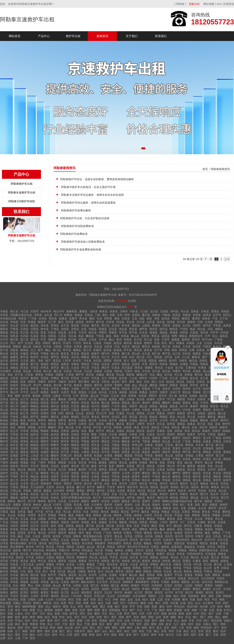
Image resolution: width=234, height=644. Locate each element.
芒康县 (60, 564)
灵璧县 (171, 462)
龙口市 (207, 438)
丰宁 (169, 526)
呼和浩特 (206, 628)
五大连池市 (37, 487)
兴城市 (116, 501)
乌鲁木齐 (80, 631)
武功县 (224, 332)
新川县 (201, 424)
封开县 (136, 389)
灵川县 (24, 578)
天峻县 (4, 311)
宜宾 (204, 614)
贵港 (125, 607)
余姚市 (146, 477)
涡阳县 (113, 462)
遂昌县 (181, 469)
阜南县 (219, 462)
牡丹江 (228, 610)
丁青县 (101, 564)
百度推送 (229, 4)
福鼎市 (156, 452)
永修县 (45, 452)
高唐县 (161, 431)
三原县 (62, 336)
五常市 (55, 494)
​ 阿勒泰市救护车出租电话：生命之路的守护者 (88, 187)
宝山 (40, 610)
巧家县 (207, 346)
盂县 (180, 519)
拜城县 (109, 550)
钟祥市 (176, 410)
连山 (135, 385)
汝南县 (201, 413)
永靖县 (43, 318)
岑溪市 (123, 575)
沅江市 (24, 399)
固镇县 (32, 469)
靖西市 (130, 571)
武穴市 (184, 406)
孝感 (25, 624)
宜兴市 (123, 484)
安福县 (159, 445)
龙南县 (116, 448)
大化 (23, 571)
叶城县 (201, 547)
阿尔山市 (193, 578)
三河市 (164, 522)
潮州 (20, 628)
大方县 (24, 361)
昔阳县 (206, 515)
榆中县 (95, 325)
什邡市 (153, 378)
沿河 (132, 357)
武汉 (193, 631)
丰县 (114, 484)
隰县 (30, 512)
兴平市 (214, 332)
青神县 (39, 375)
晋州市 (189, 536)
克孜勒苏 (193, 596)
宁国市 (4, 462)
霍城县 (4, 547)
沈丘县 (85, 417)
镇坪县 (207, 325)
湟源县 (136, 315)
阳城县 (82, 519)
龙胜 (207, 575)
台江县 (176, 354)
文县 (135, 318)
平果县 (208, 571)
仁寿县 (70, 375)
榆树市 (95, 501)
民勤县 (219, 322)
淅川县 (93, 420)
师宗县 (138, 350)
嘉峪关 (57, 607)
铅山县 (166, 441)
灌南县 (187, 480)
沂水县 (113, 434)
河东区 (45, 589)
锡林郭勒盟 (29, 607)
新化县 (187, 392)
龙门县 (95, 389)
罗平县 (128, 350)
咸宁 (211, 614)
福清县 (166, 459)
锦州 (18, 617)
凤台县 (22, 469)
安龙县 (45, 357)
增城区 (156, 589)
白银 (151, 603)
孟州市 (72, 424)
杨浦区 (129, 592)
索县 (33, 561)
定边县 (113, 329)
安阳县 (32, 427)
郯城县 (123, 434)
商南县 (156, 325)
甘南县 (14, 494)
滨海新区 (157, 585)
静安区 (159, 592)
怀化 (62, 617)
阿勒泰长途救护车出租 (22, 192)
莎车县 (211, 547)
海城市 (224, 505)
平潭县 (176, 459)
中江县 (174, 378)
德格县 (14, 368)
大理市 (166, 339)
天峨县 (82, 571)
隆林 (138, 571)
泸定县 (95, 368)
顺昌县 (129, 455)
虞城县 (222, 417)
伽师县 (165, 547)
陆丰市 (4, 389)
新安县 (155, 427)
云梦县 (136, 410)
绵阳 (107, 628)
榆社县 (4, 519)
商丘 (92, 628)
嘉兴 (99, 635)
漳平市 (4, 455)
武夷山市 (66, 455)
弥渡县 (128, 339)
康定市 (105, 368)
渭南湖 (34, 624)
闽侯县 (227, 459)
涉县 (28, 536)
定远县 (55, 466)
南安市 (210, 455)
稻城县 (174, 364)
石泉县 (24, 329)
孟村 (53, 526)
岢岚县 (176, 512)
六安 (65, 624)
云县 (199, 343)
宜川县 (24, 332)
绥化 (105, 610)
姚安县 (118, 343)
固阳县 (185, 582)
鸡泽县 (4, 536)
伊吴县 (181, 554)
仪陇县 (100, 375)
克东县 (212, 491)
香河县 (212, 522)
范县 (43, 424)
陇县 (109, 336)
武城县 (226, 431)
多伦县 (141, 578)
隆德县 (60, 557)
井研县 (189, 375)
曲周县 (199, 533)
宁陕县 (14, 329)
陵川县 (72, 519)
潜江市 (14, 406)
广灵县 (4, 522)
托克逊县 (211, 554)
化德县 (35, 582)
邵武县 (78, 455)
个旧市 (77, 343)
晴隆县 (85, 357)
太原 (69, 635)
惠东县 (105, 389)
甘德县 (164, 311)
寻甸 (167, 350)
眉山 (218, 617)
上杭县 (35, 455)
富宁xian (207, 339)
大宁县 (39, 512)
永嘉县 (126, 477)
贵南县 (195, 311)
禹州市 (224, 420)
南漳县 (14, 413)
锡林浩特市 (153, 578)
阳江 (206, 621)
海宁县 (24, 477)
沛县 (107, 484)
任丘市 (35, 526)
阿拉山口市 (70, 554)
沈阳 (134, 631)
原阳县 (181, 424)
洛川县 (35, 332)
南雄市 (55, 392)
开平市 (24, 392)
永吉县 (62, 501)
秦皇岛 (12, 628)
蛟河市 (52, 501)
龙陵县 (14, 350)
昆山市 (35, 484)
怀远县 (52, 469)
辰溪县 (47, 396)
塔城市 (168, 543)
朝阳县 (208, 501)
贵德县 (215, 311)
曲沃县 (125, 512)
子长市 (82, 332)
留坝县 (153, 329)
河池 (25, 610)
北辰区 (189, 585)
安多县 (52, 561)
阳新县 (161, 413)
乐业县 (168, 571)
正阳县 (4, 417)
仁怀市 (67, 361)
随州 (162, 610)
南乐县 (52, 424)
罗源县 (207, 459)
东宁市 (91, 487)
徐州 (55, 635)
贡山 (215, 336)
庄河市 (35, 508)
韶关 (84, 617)
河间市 (14, 526)
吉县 (58, 512)
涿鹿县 (4, 529)
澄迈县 (180, 382)
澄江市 (87, 350)
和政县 (22, 318)
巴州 (218, 603)
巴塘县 (194, 364)
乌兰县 (24, 311)
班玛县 (175, 311)
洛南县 (176, 325)
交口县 (119, 508)
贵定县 (75, 354)
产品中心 (44, 36)
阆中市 (80, 375)
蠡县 (162, 529)
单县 (84, 431)
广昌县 (187, 441)
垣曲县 (80, 515)
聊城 (40, 617)
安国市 (105, 529)
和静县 (193, 550)
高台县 (161, 322)
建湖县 (105, 480)
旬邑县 (14, 336)
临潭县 (207, 315)
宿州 (191, 624)
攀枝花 (47, 603)
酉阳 (23, 585)
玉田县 (129, 536)
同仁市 (58, 315)
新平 (41, 350)
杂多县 (114, 311)
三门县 (35, 473)
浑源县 (209, 519)
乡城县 (184, 364)
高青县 (24, 441)
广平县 (226, 533)
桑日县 (176, 561)
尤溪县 (105, 459)
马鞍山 (207, 624)
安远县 (126, 448)
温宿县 (150, 550)
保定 (127, 631)
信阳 (161, 624)
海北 (176, 596)
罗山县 (191, 417)
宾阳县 (100, 578)
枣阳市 (207, 410)
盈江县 (24, 339)
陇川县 (14, 339)
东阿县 (178, 431)
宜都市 (45, 413)
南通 (84, 635)
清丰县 (62, 424)
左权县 (226, 515)
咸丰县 (55, 406)
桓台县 (35, 441)
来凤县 (45, 406)
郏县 (61, 427)
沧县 (136, 526)
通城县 (164, 406)
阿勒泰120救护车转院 (22, 201)
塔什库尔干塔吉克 (138, 547)
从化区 (166, 589)
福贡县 (224, 336)
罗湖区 (146, 589)
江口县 (186, 357)
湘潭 (162, 621)
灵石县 (158, 515)
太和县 (4, 466)
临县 (176, 508)
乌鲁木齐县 (7, 557)
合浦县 (113, 575)
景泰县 (55, 325)
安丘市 (105, 438)
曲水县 (106, 568)
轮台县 (24, 554)
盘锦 (25, 617)
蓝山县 (95, 396)
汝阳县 (128, 427)
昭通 (32, 610)
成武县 (75, 431)
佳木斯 (204, 607)
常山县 (95, 473)
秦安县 (35, 325)
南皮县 (80, 526)
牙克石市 (115, 582)
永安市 (65, 459)
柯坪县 (76, 550)
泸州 (199, 621)
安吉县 (207, 473)
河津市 (32, 515)
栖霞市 (176, 438)
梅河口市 (163, 498)
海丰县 (24, 389)
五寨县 (186, 512)
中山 (62, 635)
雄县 (135, 529)
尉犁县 (14, 554)
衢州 (50, 621)
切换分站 (194, 4)
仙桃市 (24, 406)
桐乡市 (4, 477)
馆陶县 (216, 533)
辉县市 (130, 424)
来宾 (18, 610)
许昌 (169, 621)
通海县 (77, 350)
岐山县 (135, 336)
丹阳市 (55, 480)
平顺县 (161, 519)
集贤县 (131, 491)
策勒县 (70, 547)
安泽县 (77, 512)
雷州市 (207, 389)
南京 (186, 631)
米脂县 (93, 329)
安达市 (194, 484)
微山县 (75, 438)
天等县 (157, 568)
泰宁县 (85, 459)
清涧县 (65, 329)
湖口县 (14, 452)
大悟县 (146, 410)
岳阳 (146, 624)
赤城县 (218, 526)
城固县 (219, 329)
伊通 (3, 501)
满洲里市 (128, 582)
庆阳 (225, 603)
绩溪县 (24, 462)
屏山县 (207, 371)
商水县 (95, 417)
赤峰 (194, 610)
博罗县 (116, 389)
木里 (145, 364)
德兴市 (95, 441)
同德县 (225, 311)
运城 (10, 624)
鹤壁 (97, 610)
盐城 (55, 631)
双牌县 (132, 396)
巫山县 (57, 585)
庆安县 (224, 484)
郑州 (171, 631)
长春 (161, 635)
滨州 (10, 621)
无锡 (216, 635)
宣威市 (97, 350)
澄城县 (174, 332)
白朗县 (4, 568)
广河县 (33, 318)
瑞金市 (24, 448)
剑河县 (187, 354)
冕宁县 (35, 364)
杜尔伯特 (59, 491)
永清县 (222, 522)
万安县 (169, 445)
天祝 (200, 322)
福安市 (166, 452)
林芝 (207, 599)
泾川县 (141, 322)
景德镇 (103, 621)
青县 (129, 526)
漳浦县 (189, 455)
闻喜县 (118, 515)
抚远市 (164, 487)
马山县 (120, 578)
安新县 (189, 529)
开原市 (219, 501)
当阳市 (35, 413)
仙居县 (14, 473)
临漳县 (57, 536)
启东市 (4, 484)
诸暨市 (187, 473)
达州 (158, 617)
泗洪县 (207, 477)
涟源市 (164, 392)
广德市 (42, 462)
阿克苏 (27, 603)
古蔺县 (184, 378)
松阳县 (171, 469)
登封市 (203, 427)
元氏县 (217, 536)
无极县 (4, 540)
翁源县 (82, 392)
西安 (208, 631)
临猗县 (138, 515)
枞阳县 (191, 466)
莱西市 (45, 441)
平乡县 (97, 533)
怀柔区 (24, 596)
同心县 (93, 557)
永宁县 (144, 557)
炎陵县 (176, 403)
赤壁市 (133, 406)
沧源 (157, 343)
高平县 (52, 519)
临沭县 (55, 434)
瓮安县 (65, 354)
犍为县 (199, 375)
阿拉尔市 (197, 540)
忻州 (127, 614)
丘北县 (208, 343)
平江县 (171, 399)
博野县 (143, 529)
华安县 (139, 455)
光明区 (65, 589)
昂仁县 (27, 568)
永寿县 (187, 459)
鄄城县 (45, 431)
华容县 (191, 399)
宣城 (55, 617)
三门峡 (203, 610)
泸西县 (68, 346)
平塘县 (45, 354)
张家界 (59, 610)
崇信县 (120, 322)
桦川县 (205, 487)
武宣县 (225, 568)
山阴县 (42, 519)
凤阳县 (45, 466)
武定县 (98, 346)
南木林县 (79, 568)
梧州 (3, 610)
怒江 (101, 599)
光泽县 (108, 455)
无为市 (62, 469)
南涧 (119, 339)
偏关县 (145, 512)
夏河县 (146, 315)
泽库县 (38, 315)
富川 (101, 571)
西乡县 (201, 329)
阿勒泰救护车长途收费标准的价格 (81, 249)
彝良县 (146, 346)
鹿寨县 (70, 578)
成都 (3, 635)
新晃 (10, 396)
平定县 (189, 519)
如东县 (14, 484)
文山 (73, 607)
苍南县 (105, 477)
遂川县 (179, 445)
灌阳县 (216, 575)
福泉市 (95, 354)
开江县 (156, 371)
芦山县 (78, 371)
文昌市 (4, 385)
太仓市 (24, 484)
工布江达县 (27, 564)
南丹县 (92, 571)
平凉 (214, 599)
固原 (200, 599)
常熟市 (58, 484)
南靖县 (159, 455)
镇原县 (206, 318)
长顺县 (24, 354)
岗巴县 (144, 564)
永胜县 (108, 346)
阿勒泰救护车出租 (22, 184)
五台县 (12, 515)
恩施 (164, 614)
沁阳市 (82, 424)
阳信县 (130, 431)
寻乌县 (45, 448)
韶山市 (136, 403)
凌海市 (129, 505)
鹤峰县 (35, 406)
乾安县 (45, 498)
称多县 (104, 311)
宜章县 (4, 399)
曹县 (91, 431)
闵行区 (118, 592)
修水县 (55, 452)
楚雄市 (148, 343)
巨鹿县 (128, 533)
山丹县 (151, 322)
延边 (50, 614)
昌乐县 (146, 438)
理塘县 (204, 364)
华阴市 (103, 332)
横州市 (90, 578)
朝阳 (147, 607)
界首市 (199, 462)
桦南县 (215, 487)
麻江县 (126, 354)
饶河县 (101, 491)
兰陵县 (103, 434)
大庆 (57, 624)
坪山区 (75, 589)
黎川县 (24, 445)
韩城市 (113, 332)
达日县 (154, 311)
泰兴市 (4, 480)
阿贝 (71, 599)
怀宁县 (181, 466)
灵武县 (124, 557)
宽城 (161, 526)
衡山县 (105, 403)
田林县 (157, 571)
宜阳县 (118, 427)
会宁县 (65, 325)
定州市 (116, 529)
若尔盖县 (127, 368)
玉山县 (176, 441)
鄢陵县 (14, 424)
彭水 (16, 585)
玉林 (3, 617)
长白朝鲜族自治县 (114, 498)
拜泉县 (202, 491)
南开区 (24, 589)
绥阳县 (153, 361)
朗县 (206, 561)
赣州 (40, 631)
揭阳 (25, 631)
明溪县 (146, 459)
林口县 (144, 487)
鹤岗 (123, 599)
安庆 (139, 624)
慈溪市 (136, 477)
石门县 (93, 399)
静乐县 (206, 512)
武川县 (196, 582)
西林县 (147, 571)
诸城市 (126, 438)
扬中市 (45, 480)
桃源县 (103, 399)
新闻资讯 (102, 36)
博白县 (24, 575)
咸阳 (196, 628)
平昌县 (37, 371)
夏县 (71, 515)
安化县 (35, 399)
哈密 (64, 603)
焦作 (28, 621)
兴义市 (116, 357)
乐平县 (105, 452)
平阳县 (116, 477)
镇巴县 (164, 329)
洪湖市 (55, 410)
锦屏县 (197, 354)
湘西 (90, 610)
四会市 (126, 389)
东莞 (164, 631)
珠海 (92, 635)
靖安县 (85, 445)
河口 (13, 343)
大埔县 (75, 389)
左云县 (199, 519)
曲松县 (156, 561)
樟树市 (55, 445)
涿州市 (126, 529)
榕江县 (156, 354)
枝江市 (24, 413)
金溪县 (207, 441)
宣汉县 (166, 371)
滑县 (13, 427)
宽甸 (175, 505)
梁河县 (35, 339)
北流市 (4, 575)
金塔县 (80, 322)
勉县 (193, 329)
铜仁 (195, 617)
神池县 (196, 512)
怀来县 (14, 529)
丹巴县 (85, 368)
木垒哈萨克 (96, 554)
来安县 (75, 466)
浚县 (218, 424)
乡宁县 (49, 512)
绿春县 (37, 346)
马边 (152, 375)
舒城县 (143, 462)
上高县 (105, 445)
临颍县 (194, 420)
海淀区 (88, 596)
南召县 (143, 420)
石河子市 (210, 540)
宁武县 (216, 512)
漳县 (157, 318)
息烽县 (203, 361)
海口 (112, 631)
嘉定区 (98, 592)
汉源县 (108, 371)
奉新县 (126, 445)
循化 (105, 315)
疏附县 (17, 550)
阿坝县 (139, 368)
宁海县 (156, 477)
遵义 (159, 628)
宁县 (215, 318)
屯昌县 (191, 382)
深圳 (32, 638)
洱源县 (82, 339)
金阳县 (65, 364)
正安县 (143, 361)
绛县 (89, 515)
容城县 (219, 529)
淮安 (167, 628)
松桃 (124, 357)
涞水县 (42, 533)
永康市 (105, 473)
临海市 (222, 469)
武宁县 (65, 452)
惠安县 (55, 459)
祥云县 (148, 339)
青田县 (201, 469)
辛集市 (199, 536)
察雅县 (91, 564)
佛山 (156, 631)
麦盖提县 (190, 547)
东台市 (95, 480)
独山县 (55, 354)
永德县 (191, 343)
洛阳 (90, 631)
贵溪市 (176, 448)
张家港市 (46, 484)
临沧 (101, 603)
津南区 (199, 585)
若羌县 (4, 554)
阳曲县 (55, 522)
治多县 (93, 311)
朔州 (88, 607)
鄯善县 (222, 554)
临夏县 (63, 318)
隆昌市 (209, 375)
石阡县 (168, 357)
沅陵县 (57, 396)
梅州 (32, 617)
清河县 (43, 543)
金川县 (179, 368)
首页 (205, 169)
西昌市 (153, 364)
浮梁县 (116, 452)
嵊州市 (176, 473)
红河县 (29, 343)
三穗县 (4, 357)
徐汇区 (189, 592)
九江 (176, 624)
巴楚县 (155, 547)
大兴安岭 (61, 599)
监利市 (85, 410)
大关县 (187, 346)
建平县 (198, 501)
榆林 (10, 617)
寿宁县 (197, 452)
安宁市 (158, 350)
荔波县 (85, 354)
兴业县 (14, 575)
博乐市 (83, 554)
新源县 (214, 543)
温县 (91, 424)
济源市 (171, 413)
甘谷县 (24, 325)
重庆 (216, 631)
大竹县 (146, 371)
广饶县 (217, 438)
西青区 (209, 585)
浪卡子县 (94, 561)
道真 (134, 361)
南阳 (60, 628)
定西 (165, 603)
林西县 (175, 582)
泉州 (154, 635)
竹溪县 (120, 413)
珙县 (3, 375)
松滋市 (45, 410)
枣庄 (77, 617)
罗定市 (37, 385)
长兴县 (217, 473)
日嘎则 (32, 599)
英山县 (4, 410)
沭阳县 (227, 477)
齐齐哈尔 (137, 621)
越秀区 (14, 592)
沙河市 (52, 533)
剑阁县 (55, 378)
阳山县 (143, 385)
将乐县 (95, 459)
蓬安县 (110, 375)
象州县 (4, 571)
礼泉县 (35, 336)
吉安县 (14, 448)
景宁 (142, 469)
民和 (127, 315)
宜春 (124, 624)
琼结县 (166, 561)
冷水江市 (175, 392)
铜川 (145, 599)
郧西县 (141, 413)
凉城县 (4, 582)
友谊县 (121, 491)
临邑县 (35, 434)
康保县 (72, 529)
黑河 (71, 603)
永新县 (149, 445)
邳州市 (78, 484)
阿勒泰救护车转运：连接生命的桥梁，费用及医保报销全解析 (97, 179)
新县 (172, 417)
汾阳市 (99, 508)
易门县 (57, 350)
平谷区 (14, 596)
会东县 (105, 364)
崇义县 (136, 448)
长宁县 (19, 375)
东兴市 (93, 575)
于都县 (75, 448)
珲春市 (184, 494)
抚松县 (141, 498)
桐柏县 (52, 420)
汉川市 (105, 410)
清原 (197, 505)
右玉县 (24, 519)
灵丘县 (219, 519)
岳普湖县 (177, 547)
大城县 (201, 522)
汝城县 (193, 396)
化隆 (112, 315)
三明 (87, 621)
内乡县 (103, 420)
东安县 (143, 396)
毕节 (132, 607)
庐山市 (197, 448)
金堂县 (116, 382)
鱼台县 (65, 438)
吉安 (3, 621)
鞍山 (80, 624)
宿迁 (102, 624)
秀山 (30, 585)
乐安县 (227, 441)
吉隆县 (177, 564)
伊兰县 (133, 494)
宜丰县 (95, 445)
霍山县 (123, 462)
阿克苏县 (161, 550)
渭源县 (176, 318)
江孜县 (68, 568)
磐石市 (22, 501)
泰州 (224, 628)
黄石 (114, 617)
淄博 (122, 628)
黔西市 (14, 361)
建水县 (88, 346)
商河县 (75, 441)
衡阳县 (126, 403)
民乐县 (181, 322)
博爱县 (110, 424)
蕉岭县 (35, 389)
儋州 (185, 599)
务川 (126, 361)
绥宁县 (4, 403)
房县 (112, 413)
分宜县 (187, 448)
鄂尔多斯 (216, 621)
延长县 (93, 332)
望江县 (141, 466)
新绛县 (97, 515)
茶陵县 (187, 403)
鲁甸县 (217, 346)
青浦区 (55, 592)
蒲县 (13, 512)
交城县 (192, 508)
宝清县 (111, 491)
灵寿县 (45, 540)
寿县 (13, 469)
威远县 (4, 378)
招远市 (187, 438)
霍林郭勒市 (142, 582)
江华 (76, 396)
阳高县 (24, 522)
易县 (180, 529)
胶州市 (65, 441)
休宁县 (103, 466)
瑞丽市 (52, 339)
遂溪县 (201, 466)
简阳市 (32, 382)
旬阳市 (197, 325)
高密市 (95, 438)
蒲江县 (95, 382)
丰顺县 (65, 389)
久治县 (144, 311)
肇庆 (3, 628)
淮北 (35, 621)
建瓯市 (55, 455)
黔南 (181, 614)
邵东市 (55, 403)
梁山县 (14, 438)
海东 (93, 603)
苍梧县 (151, 575)
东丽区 (219, 585)
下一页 (208, 259)
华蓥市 (176, 371)
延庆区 (210, 592)
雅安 (18, 607)
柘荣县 (176, 452)
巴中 (123, 603)
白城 (183, 603)
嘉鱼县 (174, 406)
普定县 (57, 361)
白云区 (217, 589)
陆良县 (148, 350)
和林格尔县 (221, 582)
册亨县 (55, 357)
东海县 (207, 480)
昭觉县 (55, 364)
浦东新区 (87, 592)
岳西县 (130, 466)
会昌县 (55, 448)
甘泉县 (52, 332)
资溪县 (197, 441)
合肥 (3, 638)
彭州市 (72, 382)
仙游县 (156, 459)
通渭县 (196, 318)
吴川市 (197, 389)
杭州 (223, 631)
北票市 (156, 501)
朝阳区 (152, 596)
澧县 (122, 399)
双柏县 (138, 343)
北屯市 (157, 540)
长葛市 (214, 420)
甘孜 (167, 599)
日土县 (185, 557)
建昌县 (126, 501)
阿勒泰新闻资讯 (220, 169)
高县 (10, 375)
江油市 (85, 378)
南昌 (114, 635)
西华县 (105, 417)
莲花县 (95, 452)
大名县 (36, 536)
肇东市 (184, 484)
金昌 (130, 599)
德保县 (198, 571)
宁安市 (111, 487)
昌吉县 (171, 554)
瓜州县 (70, 322)
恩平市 (4, 392)
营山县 (120, 375)
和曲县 (166, 512)
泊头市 (45, 526)
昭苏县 (204, 543)
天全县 (88, 371)
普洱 (10, 607)
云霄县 (199, 455)
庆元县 (151, 469)
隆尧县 (148, 533)
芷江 (3, 396)
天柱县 (207, 354)
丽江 (117, 607)
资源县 (189, 575)
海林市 (121, 487)
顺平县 (153, 529)
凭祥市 (147, 568)
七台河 (49, 599)
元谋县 (97, 343)
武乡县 (120, 519)
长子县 (130, 519)
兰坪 (207, 336)
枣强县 (153, 522)
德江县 (141, 357)
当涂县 (4, 469)
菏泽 (131, 624)
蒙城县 (103, 462)
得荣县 (164, 364)
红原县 (116, 368)
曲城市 (222, 434)
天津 (179, 631)
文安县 (191, 522)
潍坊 (18, 635)
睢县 (23, 420)
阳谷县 (196, 431)
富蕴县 (76, 543)
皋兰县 (105, 325)
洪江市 (207, 392)
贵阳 (121, 635)
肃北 (61, 322)
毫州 (72, 621)
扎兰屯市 (102, 582)
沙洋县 (187, 410)
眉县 (116, 336)
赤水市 (77, 361)
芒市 (43, 339)
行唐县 (55, 540)
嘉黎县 (82, 561)
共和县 (4, 315)
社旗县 (82, 420)
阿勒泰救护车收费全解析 (76, 210)
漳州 (32, 631)
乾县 (43, 336)
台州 (40, 635)
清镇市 (183, 361)
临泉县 (14, 466)
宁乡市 (204, 403)
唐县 (13, 533)
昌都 (3, 599)
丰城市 (65, 445)
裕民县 (127, 543)
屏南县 (207, 452)
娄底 (57, 614)
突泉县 (182, 578)
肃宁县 (90, 526)
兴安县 (4, 578)
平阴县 (85, 441)
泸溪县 (75, 452)
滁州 (35, 628)
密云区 (4, 596)
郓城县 (55, 431)
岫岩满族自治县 (10, 508)
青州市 (136, 438)
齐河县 (24, 434)
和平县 (194, 385)
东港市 (166, 505)
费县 (94, 434)
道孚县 (55, 368)
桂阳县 (14, 399)
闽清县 (197, 459)
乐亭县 (149, 536)
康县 (117, 318)
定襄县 (22, 515)
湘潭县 (156, 403)
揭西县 (88, 385)
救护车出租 (73, 36)
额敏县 (148, 543)
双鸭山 (37, 603)
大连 (179, 635)
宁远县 (105, 396)
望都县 (199, 529)
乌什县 (99, 550)
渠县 (137, 371)
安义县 (136, 452)
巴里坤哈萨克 (195, 554)
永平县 (103, 339)
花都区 (187, 589)
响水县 (146, 480)
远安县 (90, 413)
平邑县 (85, 434)
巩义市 (14, 431)
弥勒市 (47, 343)
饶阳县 (123, 522)
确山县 (222, 413)
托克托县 (5, 585)
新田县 (84, 396)
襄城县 (4, 424)
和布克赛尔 (114, 543)
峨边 (160, 375)
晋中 (154, 621)
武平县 (24, 455)
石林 (192, 350)
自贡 (212, 610)
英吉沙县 (5, 550)
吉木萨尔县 (112, 554)
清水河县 (207, 582)
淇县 (210, 424)
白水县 (143, 332)
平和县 (149, 455)
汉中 (43, 614)
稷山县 (107, 515)
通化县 (194, 498)
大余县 (156, 448)
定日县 (58, 568)
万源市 (129, 371)
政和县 (88, 455)
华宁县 (67, 350)
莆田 (115, 628)
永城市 (201, 417)
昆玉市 (108, 540)
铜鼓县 (75, 445)
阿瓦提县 (87, 550)
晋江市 (220, 455)
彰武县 (78, 505)
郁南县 (47, 385)
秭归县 (70, 413)
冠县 (170, 431)
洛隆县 (50, 564)
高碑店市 (94, 529)
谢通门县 (16, 568)
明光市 (24, 466)
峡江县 (220, 445)
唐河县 (72, 420)
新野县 (62, 420)
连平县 (204, 385)
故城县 (103, 522)
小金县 (169, 368)
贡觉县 (124, 564)
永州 (196, 614)
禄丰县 (87, 343)
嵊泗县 (45, 473)
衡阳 (144, 628)
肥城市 (181, 434)
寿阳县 (196, 515)
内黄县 (4, 427)
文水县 (202, 508)
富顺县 (14, 382)
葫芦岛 (74, 614)
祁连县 (89, 315)
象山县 (166, 477)
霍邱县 (153, 462)
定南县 (105, 448)
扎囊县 (197, 561)
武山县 (14, 325)
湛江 (100, 628)
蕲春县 (214, 406)
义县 (137, 505)
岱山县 (55, 473)
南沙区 (176, 589)
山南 (41, 599)
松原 (82, 610)
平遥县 (178, 515)
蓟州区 (125, 585)
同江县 (185, 487)
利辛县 (93, 462)
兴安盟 (174, 603)
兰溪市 (136, 473)
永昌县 (85, 325)
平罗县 (114, 557)
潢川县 (143, 417)
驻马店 (44, 628)
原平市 (135, 512)
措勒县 (154, 557)
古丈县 (113, 392)
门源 (97, 315)
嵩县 (136, 427)
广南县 (219, 339)
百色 (140, 607)
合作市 (217, 315)
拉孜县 (37, 568)
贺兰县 (134, 557)
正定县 (65, 540)
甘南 (78, 599)
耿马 (164, 343)
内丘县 (168, 533)
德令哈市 (46, 311)
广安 (154, 610)
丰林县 (27, 491)
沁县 (112, 519)
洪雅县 (59, 375)
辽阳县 (68, 505)
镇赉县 (24, 498)
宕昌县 (126, 318)
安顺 (10, 614)
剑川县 (72, 339)
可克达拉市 (121, 540)
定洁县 (208, 564)
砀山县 (189, 462)
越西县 (24, 364)
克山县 (222, 491)
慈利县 (72, 399)
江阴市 (133, 484)
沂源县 (14, 441)
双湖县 (225, 557)
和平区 (55, 589)
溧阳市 (68, 484)
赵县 (208, 536)
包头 (69, 617)
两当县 (83, 318)
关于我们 (132, 36)
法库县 (79, 508)
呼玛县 (153, 484)
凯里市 (35, 357)
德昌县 (126, 364)
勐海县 (186, 339)
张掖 (86, 603)
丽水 (18, 624)
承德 (166, 617)
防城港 (178, 610)
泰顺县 (85, 477)
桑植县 (62, 399)
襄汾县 (105, 512)
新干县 (210, 445)
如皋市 (227, 480)
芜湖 (189, 628)
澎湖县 (4, 452)
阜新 (87, 505)
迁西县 (139, 536)
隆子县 (116, 561)
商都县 (24, 582)
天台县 (24, 473)
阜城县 (85, 522)
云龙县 (93, 339)
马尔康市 (5, 371)
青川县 (65, 378)
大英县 (14, 378)
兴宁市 (85, 389)
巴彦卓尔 (133, 603)
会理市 (116, 364)
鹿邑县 (55, 417)
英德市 (118, 385)
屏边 (38, 343)
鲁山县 (70, 427)
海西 (222, 599)
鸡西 (115, 603)
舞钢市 (52, 427)
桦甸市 (42, 501)
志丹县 (72, 332)
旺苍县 (75, 378)
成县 (142, 318)
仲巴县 (198, 564)
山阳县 (146, 325)
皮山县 (91, 547)
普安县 (95, 357)
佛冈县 (153, 385)
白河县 (187, 325)
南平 (129, 617)
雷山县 (136, 354)
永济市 (42, 515)
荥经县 (118, 371)
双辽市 (225, 498)
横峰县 (156, 441)
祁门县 (85, 466)
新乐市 (179, 536)
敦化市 (194, 494)
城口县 (115, 585)
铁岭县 (37, 505)
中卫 (108, 599)
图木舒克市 (183, 540)
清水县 (45, 325)
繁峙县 (226, 512)
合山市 (208, 568)
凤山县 (72, 571)
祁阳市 (153, 396)
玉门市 (52, 322)
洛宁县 (107, 427)
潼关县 (204, 332)
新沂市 (88, 484)
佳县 (84, 329)
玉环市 (212, 469)
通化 (162, 607)
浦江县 (156, 473)
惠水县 (4, 354)
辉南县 (184, 498)
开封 (105, 614)
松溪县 (98, 455)
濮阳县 (24, 424)
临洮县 (166, 318)
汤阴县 (22, 427)
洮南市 (4, 498)
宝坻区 (168, 585)
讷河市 (192, 491)
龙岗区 (105, 589)
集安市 (151, 498)
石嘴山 (17, 603)
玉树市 (124, 311)
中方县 (67, 396)
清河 (81, 533)
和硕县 (183, 550)
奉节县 (67, 585)
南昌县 (146, 452)
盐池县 (104, 557)
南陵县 (72, 469)
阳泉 (154, 607)
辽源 (160, 599)
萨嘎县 (154, 564)
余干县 (136, 441)
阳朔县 (35, 578)
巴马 (38, 571)
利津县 (227, 438)
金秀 (216, 568)
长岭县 (55, 498)
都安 (30, 571)
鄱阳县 (126, 441)
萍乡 (125, 610)
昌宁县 (4, 350)
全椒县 (65, 466)
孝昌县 (156, 410)
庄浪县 (110, 322)
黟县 (94, 466)
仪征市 (75, 480)
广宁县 (156, 389)
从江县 (146, 354)
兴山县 (80, 413)
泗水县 (24, 438)
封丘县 (161, 424)
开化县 (85, 473)
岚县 (148, 508)
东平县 (201, 434)
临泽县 (171, 322)
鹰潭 (227, 607)
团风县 (35, 410)
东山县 (169, 455)
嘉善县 (45, 477)
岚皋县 (227, 325)
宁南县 (95, 364)
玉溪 (10, 610)
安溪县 (45, 459)
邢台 (28, 628)
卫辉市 (141, 424)
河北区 (14, 589)
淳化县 (4, 336)
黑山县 (146, 505)
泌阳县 (212, 413)
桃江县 (45, 399)
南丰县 (14, 445)
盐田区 (95, 589)
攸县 (195, 403)
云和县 (161, 469)
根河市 (75, 582)
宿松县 (151, 466)
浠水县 (224, 406)
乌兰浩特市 (208, 578)
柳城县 (80, 578)
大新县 (167, 568)
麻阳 (18, 396)
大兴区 (35, 596)
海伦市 (174, 484)
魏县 (207, 533)
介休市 (148, 515)
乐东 (147, 382)
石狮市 (4, 459)
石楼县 (157, 508)
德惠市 (85, 501)
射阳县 (116, 480)
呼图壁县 (149, 554)
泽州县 (62, 519)
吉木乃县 (223, 540)
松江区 (65, 592)
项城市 (45, 417)
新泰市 (191, 434)
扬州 (97, 631)
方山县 (139, 508)
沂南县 (133, 434)
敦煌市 (42, 322)
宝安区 (116, 589)
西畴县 (17, 346)
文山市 (4, 343)
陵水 (139, 382)
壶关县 (141, 519)
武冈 (210, 399)
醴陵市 (166, 403)
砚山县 (27, 346)
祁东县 (85, 403)
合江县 (204, 378)
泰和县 (189, 445)
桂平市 (52, 575)
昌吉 (190, 603)
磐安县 (146, 473)
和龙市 (164, 494)
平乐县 (178, 575)
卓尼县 (197, 315)
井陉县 (75, 540)
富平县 (123, 332)
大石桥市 (97, 505)
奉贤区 (45, 592)
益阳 (189, 614)
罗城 (53, 571)
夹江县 (178, 375)
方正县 (123, 494)
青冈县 (4, 487)
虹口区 (139, 592)
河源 (65, 614)
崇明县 (183, 350)
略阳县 (174, 329)
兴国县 (65, 448)
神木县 (45, 329)
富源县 (118, 350)
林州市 (226, 424)
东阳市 (116, 473)
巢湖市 (82, 469)
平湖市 (14, 477)
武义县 (166, 473)
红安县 (24, 410)
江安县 (29, 375)
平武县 (95, 378)
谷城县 (4, 413)
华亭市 (90, 322)
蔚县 (43, 529)
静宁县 (100, 322)
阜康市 (160, 554)
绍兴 (47, 635)
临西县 (72, 533)
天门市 (4, 406)
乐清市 (65, 477)
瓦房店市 (47, 508)
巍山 (112, 339)
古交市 (35, 522)
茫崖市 (35, 311)
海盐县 (35, 477)
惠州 (77, 635)
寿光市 (116, 438)
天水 (140, 610)
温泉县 (47, 554)
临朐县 (156, 438)
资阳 (41, 607)
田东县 (218, 571)
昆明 (223, 635)
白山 (198, 603)
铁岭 (169, 610)
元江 (33, 350)
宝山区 (108, 592)
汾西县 (4, 512)
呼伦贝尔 (179, 607)
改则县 (164, 557)
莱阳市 (197, 438)
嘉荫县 (47, 491)
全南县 (95, 448)
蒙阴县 (65, 434)
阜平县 (32, 533)
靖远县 (75, 325)
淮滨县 (133, 417)
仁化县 (93, 392)
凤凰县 (143, 392)
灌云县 (197, 480)
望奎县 (24, 487)
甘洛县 (14, 364)
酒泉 (67, 610)
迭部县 (176, 315)
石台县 (72, 462)
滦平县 (188, 526)
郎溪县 (52, 462)
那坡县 (188, 571)
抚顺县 (214, 505)
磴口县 (55, 582)
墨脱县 (4, 564)
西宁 (57, 621)
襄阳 (154, 624)
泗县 (162, 462)
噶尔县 (195, 557)
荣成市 (171, 434)
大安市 (224, 494)
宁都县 (85, 448)
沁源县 (103, 519)
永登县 (116, 325)
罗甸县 (35, 354)
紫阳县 (4, 329)
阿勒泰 (227, 596)
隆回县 (24, 403)
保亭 (132, 382)
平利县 (217, 325)
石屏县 (78, 346)
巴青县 (14, 561)
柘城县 (4, 420)
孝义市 (109, 508)
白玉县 (4, 368)
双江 (172, 343)
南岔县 (4, 491)
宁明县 (187, 568)
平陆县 (62, 515)
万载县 (116, 445)
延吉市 (214, 494)
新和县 (118, 533)
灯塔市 (58, 505)
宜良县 (201, 350)
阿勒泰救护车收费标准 (74, 234)
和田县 (111, 547)
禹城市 (206, 431)
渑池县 (184, 420)
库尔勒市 (36, 554)
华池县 (14, 322)
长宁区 (169, 592)
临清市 (151, 431)
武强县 (133, 522)
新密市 (224, 427)
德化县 (24, 459)
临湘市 (151, 399)
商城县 (164, 417)
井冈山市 (137, 445)
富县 (43, 332)
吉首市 (153, 392)
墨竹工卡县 (93, 568)
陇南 (143, 603)
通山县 (143, 406)
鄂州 (134, 614)
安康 (110, 607)
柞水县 (126, 325)
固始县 (153, 417)
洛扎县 (136, 561)
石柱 (38, 585)
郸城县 (75, 417)
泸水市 (4, 339)
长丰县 (123, 469)
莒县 (142, 434)
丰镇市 (221, 578)
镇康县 (180, 343)
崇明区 (35, 592)
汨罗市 (161, 399)
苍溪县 (45, 378)
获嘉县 (191, 424)
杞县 (195, 427)
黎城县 (151, 519)
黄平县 (24, 357)
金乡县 (55, 438)
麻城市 (194, 406)
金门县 (14, 459)
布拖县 (75, 364)
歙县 (112, 466)
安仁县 (173, 396)
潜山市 (171, 466)
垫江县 (95, 585)
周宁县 (187, 452)
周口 (216, 624)
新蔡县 (181, 413)
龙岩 (136, 617)
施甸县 (24, 350)
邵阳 (151, 617)
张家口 (228, 621)
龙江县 (45, 494)
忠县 (86, 585)
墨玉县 (101, 547)
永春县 (35, 459)
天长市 (35, 466)
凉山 (48, 607)
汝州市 (42, 427)
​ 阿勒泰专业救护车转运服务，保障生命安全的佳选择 (92, 195)
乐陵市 (216, 431)
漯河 (82, 614)
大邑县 (105, 382)
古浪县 (209, 322)
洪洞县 (95, 512)
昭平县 (120, 571)
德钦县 (183, 336)
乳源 (74, 392)
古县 (86, 512)
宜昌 (85, 628)
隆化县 (178, 526)
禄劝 (174, 350)
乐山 (177, 621)
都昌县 (24, 452)
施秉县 (14, 357)
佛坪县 (143, 329)
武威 (192, 599)
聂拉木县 (166, 564)
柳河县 (174, 498)
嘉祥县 (45, 438)
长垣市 (151, 424)
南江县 (47, 371)
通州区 (55, 596)
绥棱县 (204, 484)
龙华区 (85, 589)
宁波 (149, 631)
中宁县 (30, 557)
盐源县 (136, 364)
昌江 (154, 382)
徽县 (92, 318)
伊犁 (80, 607)
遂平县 (191, 413)
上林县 (110, 578)
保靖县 (123, 392)
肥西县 (103, 469)
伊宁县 (33, 543)
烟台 (32, 635)
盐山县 (100, 526)
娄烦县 (45, 522)
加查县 (126, 561)
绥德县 (103, 329)
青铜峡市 (82, 557)
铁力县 (225, 487)
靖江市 (14, 480)
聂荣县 (62, 561)
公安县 (95, 410)
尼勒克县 (179, 543)
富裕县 (4, 494)
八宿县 (81, 564)
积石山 (227, 315)
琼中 (124, 382)
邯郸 (3, 631)
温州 (186, 635)
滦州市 (169, 536)
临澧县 (113, 399)
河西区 (35, 589)
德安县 (35, 452)
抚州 (112, 621)
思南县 (158, 357)
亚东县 (187, 564)
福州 (193, 635)
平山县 (227, 536)
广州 (25, 638)
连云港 (69, 628)
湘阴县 (181, 399)
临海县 (178, 533)
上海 (18, 638)
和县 (210, 466)
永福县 (226, 575)
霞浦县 (227, 452)
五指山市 (26, 385)
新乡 (168, 624)
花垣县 (133, 392)
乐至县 (17, 371)
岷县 (149, 318)
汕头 (105, 631)
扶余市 (35, 498)
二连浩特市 (169, 578)
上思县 (103, 575)
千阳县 (100, 336)
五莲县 (151, 434)
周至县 (155, 336)
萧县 (180, 462)
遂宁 (132, 610)
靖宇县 (131, 498)
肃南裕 (191, 322)
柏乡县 (158, 533)
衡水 (181, 617)
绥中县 (136, 501)
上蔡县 (24, 417)
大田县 (116, 459)
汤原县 (195, 487)
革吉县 (175, 557)
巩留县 (224, 543)
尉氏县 (176, 427)
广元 (147, 610)
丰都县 (105, 585)
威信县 (136, 346)
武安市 (189, 533)
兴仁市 (105, 357)
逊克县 (70, 487)
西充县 (90, 375)
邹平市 (100, 431)
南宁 (136, 635)
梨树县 (12, 501)
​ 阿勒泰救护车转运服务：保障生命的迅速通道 (88, 203)
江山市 (65, 473)
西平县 (35, 417)
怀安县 (24, 529)
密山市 (162, 491)
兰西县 (14, 487)
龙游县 (75, 473)
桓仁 (183, 505)
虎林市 (172, 491)
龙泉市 (133, 469)
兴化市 (24, 480)
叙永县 (194, 378)
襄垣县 (171, 519)
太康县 (65, 417)
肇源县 (81, 491)
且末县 (224, 550)
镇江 (62, 631)
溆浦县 (36, 396)
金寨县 (133, 462)
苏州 (201, 631)
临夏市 (73, 318)
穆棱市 (101, 487)
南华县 (128, 343)
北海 (127, 621)
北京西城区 (124, 596)
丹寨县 (116, 354)
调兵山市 (5, 505)
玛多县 (134, 311)
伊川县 (97, 427)
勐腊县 (176, 339)
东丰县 (215, 498)
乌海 (108, 603)
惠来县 (78, 385)
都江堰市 (84, 382)
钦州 (220, 607)
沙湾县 (4, 543)
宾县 (114, 494)
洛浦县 (81, 547)
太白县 (72, 336)
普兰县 (215, 557)
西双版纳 (115, 610)
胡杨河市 (97, 540)
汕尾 (218, 614)
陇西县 (186, 318)
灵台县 (130, 322)
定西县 (22, 533)
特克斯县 (192, 543)
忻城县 (14, 571)
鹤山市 (14, 392)
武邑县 (143, 522)
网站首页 (15, 36)
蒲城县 (153, 332)
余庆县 (97, 361)
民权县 (32, 420)
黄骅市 (24, 526)
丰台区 (111, 596)
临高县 (170, 382)
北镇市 (118, 505)
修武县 (120, 424)
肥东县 (113, 469)
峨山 (48, 350)
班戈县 (24, 561)
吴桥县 (70, 526)
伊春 (115, 599)
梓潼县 (113, 378)
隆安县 (130, 578)
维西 (174, 336)
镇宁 (48, 361)
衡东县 (95, 403)
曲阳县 (171, 529)
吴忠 (56, 603)
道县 (124, 396)
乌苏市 (158, 543)
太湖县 (161, 466)
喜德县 (45, 364)
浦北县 (72, 575)
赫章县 (196, 357)
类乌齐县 (112, 564)
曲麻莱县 (72, 311)
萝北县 (152, 491)
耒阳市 (75, 403)
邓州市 (42, 420)
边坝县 (40, 564)
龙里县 (14, 354)
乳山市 (161, 434)
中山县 (129, 508)
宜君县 (145, 336)
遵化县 (118, 536)
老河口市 (218, 410)
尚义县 (52, 529)
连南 (127, 385)
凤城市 (156, 505)
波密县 (224, 561)
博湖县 (173, 550)
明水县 (214, 484)
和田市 (121, 547)
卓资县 (45, 582)
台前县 (35, 424)
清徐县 (65, 522)
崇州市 (52, 382)
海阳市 (166, 438)
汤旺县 (37, 491)
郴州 (97, 614)
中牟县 (24, 431)
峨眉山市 (142, 375)
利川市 (95, 406)
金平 (20, 343)
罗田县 (14, 410)
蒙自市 (57, 343)
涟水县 (176, 480)
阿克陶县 (51, 550)
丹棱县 (49, 375)
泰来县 (24, 494)
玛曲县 (166, 315)
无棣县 (120, 431)
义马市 (164, 420)
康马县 (218, 564)
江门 (18, 631)
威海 (183, 624)
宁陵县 (14, 420)
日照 (65, 621)
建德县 (176, 477)
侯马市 (222, 508)
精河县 (58, 554)
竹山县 (130, 413)
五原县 (65, 582)
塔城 (23, 599)
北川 (104, 378)
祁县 (187, 515)
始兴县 (103, 392)
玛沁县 (185, 311)
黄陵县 (4, 332)
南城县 (35, 445)
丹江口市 (101, 413)
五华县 (55, 389)
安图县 (143, 494)
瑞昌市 (220, 448)
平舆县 (14, 417)
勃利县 (154, 487)
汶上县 (35, 438)
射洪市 (24, 378)
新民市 (68, 508)
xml (219, 4)
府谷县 (133, 329)
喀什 (158, 603)
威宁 (205, 357)
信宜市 (166, 389)
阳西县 (174, 385)
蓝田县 (166, 336)
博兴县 (110, 431)
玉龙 (117, 346)
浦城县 (118, 455)
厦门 (208, 635)
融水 (51, 578)
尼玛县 (4, 561)
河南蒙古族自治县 (21, 315)
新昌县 (197, 473)
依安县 (35, 494)
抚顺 (80, 621)
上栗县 (85, 452)
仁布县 (228, 564)
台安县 (25, 508)
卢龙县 (67, 536)
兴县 (183, 508)
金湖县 (156, 480)
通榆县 (14, 498)
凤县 (81, 336)
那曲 (168, 596)
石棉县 (98, 371)
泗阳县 (217, 477)
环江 (45, 571)
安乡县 (141, 399)
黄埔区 (207, 589)
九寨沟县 (191, 368)
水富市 (126, 346)
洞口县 (14, 403)
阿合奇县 (39, 550)
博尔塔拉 (13, 599)
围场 (154, 526)
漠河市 (164, 484)
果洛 (204, 596)
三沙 (161, 596)
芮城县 (52, 515)
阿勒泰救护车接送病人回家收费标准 (82, 242)
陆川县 (35, 575)
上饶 (137, 628)
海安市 (217, 480)
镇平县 (113, 420)
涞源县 (209, 529)
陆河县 (14, 389)
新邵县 (45, 403)
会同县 (26, 396)
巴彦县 (105, 494)
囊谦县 (83, 311)
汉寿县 (130, 399)
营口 (106, 617)
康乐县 (53, 318)
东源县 (184, 385)
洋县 (210, 329)
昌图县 (17, 505)
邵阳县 (35, 403)
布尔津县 (87, 543)
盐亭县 (123, 378)
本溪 (190, 505)
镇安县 (136, 325)
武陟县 (100, 424)
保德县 (155, 512)
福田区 (136, 589)
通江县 (58, 371)
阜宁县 (126, 480)
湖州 (47, 631)
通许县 (186, 427)
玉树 (218, 596)
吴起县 (62, 332)
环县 (23, 322)
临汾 (47, 617)
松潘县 (202, 368)
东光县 (120, 526)
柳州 (129, 628)
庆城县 (32, 322)
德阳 (144, 617)
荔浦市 (168, 575)
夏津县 (4, 434)
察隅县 (214, 561)
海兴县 (110, 526)
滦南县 (159, 536)
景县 (94, 522)
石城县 (35, 448)
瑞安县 (75, 477)
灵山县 (82, 575)
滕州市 (4, 441)
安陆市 (116, 410)
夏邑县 (212, 417)
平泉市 (145, 526)
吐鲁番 (176, 599)
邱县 (13, 536)
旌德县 (14, 462)
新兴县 (58, 385)
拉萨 (43, 621)
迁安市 (108, 536)
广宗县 (107, 533)
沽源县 (62, 529)
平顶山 (19, 621)
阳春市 (164, 385)
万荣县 (128, 515)
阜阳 (174, 628)
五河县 (42, 469)
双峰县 (197, 392)
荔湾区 (24, 592)
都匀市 (105, 354)
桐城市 (120, 466)
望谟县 (65, 357)
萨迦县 (47, 568)
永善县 (176, 346)
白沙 (161, 382)
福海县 (66, 543)
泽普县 (221, 547)
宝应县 (68, 371)
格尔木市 (59, 311)
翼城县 (115, 512)
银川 (152, 628)
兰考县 (166, 427)
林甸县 (70, 491)
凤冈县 (118, 361)
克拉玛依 (192, 607)
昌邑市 (85, 438)
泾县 (33, 462)
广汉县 (164, 378)
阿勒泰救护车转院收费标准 (77, 226)
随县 (124, 406)
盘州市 (173, 361)
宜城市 (197, 410)
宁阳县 (212, 434)
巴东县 (75, 406)
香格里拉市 (196, 336)
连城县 (14, 455)
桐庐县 (197, 477)
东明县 (35, 431)
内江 (28, 614)
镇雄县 (156, 346)
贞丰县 (75, 357)
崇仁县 (4, 445)
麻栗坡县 (5, 346)
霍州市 (212, 508)
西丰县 (27, 505)
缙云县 (191, 469)
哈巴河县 (54, 543)
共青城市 (208, 448)
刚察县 (68, 315)
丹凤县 (166, 325)
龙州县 (177, 568)
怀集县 (146, 389)
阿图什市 (64, 550)
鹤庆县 (62, 339)
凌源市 (146, 501)
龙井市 (174, 494)
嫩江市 (81, 487)
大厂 (183, 522)
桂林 (10, 631)
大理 (149, 614)
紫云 (33, 361)
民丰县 (50, 547)
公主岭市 (74, 501)
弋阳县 (146, 441)
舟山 (50, 624)
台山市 (35, 392)
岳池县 (197, 371)
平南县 (62, 575)
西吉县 (70, 557)
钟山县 (109, 571)
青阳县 (62, 462)
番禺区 (197, 589)
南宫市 (62, 533)
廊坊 (119, 631)
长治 (188, 617)
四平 (35, 614)
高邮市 (65, 480)
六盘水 (19, 614)
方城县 (133, 420)
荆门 (203, 617)
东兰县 (61, 571)
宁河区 (145, 585)
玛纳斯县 (136, 554)
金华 (129, 635)
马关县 (218, 343)
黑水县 (159, 368)
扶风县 (125, 336)
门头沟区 (76, 596)
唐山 (69, 631)
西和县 (108, 318)
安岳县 (27, 371)
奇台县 (125, 554)
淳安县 (187, 477)
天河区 (227, 589)
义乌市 (126, 473)
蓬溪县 (35, 378)
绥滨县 (141, 491)
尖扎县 (48, 315)
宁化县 (126, 459)
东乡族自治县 (8, 318)
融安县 (59, 578)
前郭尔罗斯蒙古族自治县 (76, 498)
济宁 (216, 628)
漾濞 (157, 339)
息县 (124, 417)
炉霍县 (45, 368)
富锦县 (175, 487)
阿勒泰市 (100, 543)
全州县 (14, 578)
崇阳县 (153, 406)
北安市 (50, 487)
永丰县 (199, 445)
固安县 (4, 526)
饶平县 (98, 385)
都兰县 (14, 311)
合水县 (4, 322)
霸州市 (174, 522)
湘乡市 (146, 403)
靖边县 (123, 329)
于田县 (60, 547)
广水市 (116, 406)
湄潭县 (107, 361)
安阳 (147, 621)
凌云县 (178, 571)
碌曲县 (156, 315)
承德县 (208, 526)
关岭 (41, 361)
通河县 (85, 494)
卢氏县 (174, 420)
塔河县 (143, 484)
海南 (211, 596)
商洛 (78, 603)
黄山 (112, 614)
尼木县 (116, 568)
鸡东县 (182, 491)
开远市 (67, 343)
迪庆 (86, 599)
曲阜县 (4, 438)
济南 (201, 635)
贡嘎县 (187, 561)
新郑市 (214, 427)
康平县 (89, 508)
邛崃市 (42, 382)
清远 (198, 624)
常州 (106, 635)
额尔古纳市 (88, 582)
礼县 (99, 318)
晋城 (219, 610)
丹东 (191, 621)
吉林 (92, 617)
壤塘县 (149, 368)
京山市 (166, 410)
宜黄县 (217, 441)
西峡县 (123, 420)
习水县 (87, 361)
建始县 (85, 406)
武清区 (178, 585)
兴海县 (205, 311)
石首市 (65, 410)
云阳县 (77, 585)
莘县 (187, 431)
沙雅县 (129, 550)
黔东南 (173, 614)
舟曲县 (187, 315)
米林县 (14, 564)
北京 (10, 638)
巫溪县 (47, 585)
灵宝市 (153, 420)
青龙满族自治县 (93, 536)
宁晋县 (138, 533)
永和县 (22, 512)
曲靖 (184, 621)
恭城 (160, 575)
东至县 (82, 462)
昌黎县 (77, 536)
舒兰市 (32, 501)
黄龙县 (14, 332)
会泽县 (107, 350)
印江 (149, 357)
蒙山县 (133, 575)
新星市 (85, 540)
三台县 (133, 378)
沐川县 (168, 375)
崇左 (3, 607)
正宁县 (224, 318)
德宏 (95, 607)
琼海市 (14, 385)
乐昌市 (65, 392)
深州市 (75, 522)
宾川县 (138, 339)
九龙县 (75, 368)
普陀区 (149, 592)
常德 (43, 624)
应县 (33, 519)
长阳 (61, 413)
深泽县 (24, 540)
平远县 (45, 389)
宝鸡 (119, 621)
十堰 (226, 614)
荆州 (223, 624)
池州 (210, 617)
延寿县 (75, 494)
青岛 (142, 631)
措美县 (146, 561)
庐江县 (93, 469)
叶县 (78, 427)
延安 (94, 621)
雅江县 (65, 368)
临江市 (97, 498)
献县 (61, 526)
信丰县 (166, 448)
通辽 (103, 607)
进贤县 (126, 452)
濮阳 (225, 617)
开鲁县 (155, 582)
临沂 (10, 635)
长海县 (58, 508)
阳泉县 (35, 529)
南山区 (126, 589)
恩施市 (105, 406)
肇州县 (91, 491)
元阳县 (58, 346)
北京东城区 (139, 596)
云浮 (213, 607)
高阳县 (4, 533)
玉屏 (177, 357)
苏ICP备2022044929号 (143, 295)
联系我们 (161, 36)
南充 (72, 624)
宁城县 (165, 582)
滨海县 (136, 480)
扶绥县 (198, 568)
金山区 (75, 592)
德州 (3, 624)
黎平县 (166, 354)
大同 (142, 614)
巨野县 (65, 431)
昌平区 (45, 596)
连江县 (217, 459)
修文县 (193, 361)
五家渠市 (168, 540)
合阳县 (184, 332)
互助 (120, 315)
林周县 (137, 568)
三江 (43, 578)
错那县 (105, 561)
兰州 (25, 635)
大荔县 (194, 332)
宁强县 (184, 329)
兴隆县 (198, 526)
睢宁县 (98, 484)
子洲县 (55, 329)
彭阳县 (40, 557)
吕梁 (119, 614)
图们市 (204, 494)
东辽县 (205, 498)
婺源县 (105, 441)
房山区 (65, 596)
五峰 (53, 413)
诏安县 (179, 455)
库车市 (139, 550)
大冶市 (151, 413)
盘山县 (47, 505)
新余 (3, 614)
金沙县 (4, 361)
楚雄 (66, 607)
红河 (156, 614)
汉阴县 (35, 329)
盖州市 (108, 505)
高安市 (45, 445)
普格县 (85, 364)
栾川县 (145, 427)
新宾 (205, 505)
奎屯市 (30, 547)
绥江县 (166, 346)
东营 (99, 617)
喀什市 (27, 550)
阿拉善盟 (5, 603)
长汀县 (45, 455)
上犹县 (146, 448)
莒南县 (75, 434)
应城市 (126, 410)
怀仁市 (14, 519)
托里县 (137, 543)
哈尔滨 (170, 635)
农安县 (105, 501)
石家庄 (145, 635)
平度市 (55, 441)
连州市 (108, 385)
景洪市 (196, 339)
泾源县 (50, 557)
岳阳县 (201, 399)
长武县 (24, 336)
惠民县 (141, 431)
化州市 (176, 389)
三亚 (181, 628)
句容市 (35, 480)
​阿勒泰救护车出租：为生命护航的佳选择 (85, 218)
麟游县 (90, 336)
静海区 (135, 585)
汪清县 (153, 494)
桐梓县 (163, 361)
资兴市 (163, 396)
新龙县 (24, 368)
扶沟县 (116, 417)
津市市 (82, 399)
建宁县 (75, 459)
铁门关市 (145, 540)
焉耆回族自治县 (208, 550)
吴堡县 (75, 329)
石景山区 (99, 596)
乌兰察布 (208, 603)
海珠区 (4, 592)
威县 (89, 533)
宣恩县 (65, 406)
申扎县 (42, 561)
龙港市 (55, 477)
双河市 (134, 540)
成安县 (47, 536)
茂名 (90, 614)
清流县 (136, 459)
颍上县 (209, 462)
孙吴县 (60, 487)
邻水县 (187, 371)
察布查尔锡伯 (18, 543)
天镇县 (14, 522)
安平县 (113, 522)
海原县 (20, 557)
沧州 (78, 628)
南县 (53, 399)
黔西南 (49, 610)
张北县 (82, 529)
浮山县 (67, 512)
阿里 (183, 596)
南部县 (130, 375)
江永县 (115, 396)
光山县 (181, 417)
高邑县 (35, 540)
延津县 (197, 346)
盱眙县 (166, 480)
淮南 (121, 617)
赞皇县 (14, 540)
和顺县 (216, 515)
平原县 (14, 434)
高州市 (187, 389)
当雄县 (127, 568)
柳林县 (167, 508)
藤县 (142, 575)
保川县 (87, 427)
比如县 (72, 561)
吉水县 (4, 448)
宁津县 (45, 434)
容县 (23, 382)
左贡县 (70, 564)
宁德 (87, 624)
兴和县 (14, 582)
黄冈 (117, 624)
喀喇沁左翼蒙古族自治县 (177, 501)
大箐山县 (16, 491)
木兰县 (95, 494)
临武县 (203, 396)
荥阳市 (4, 431)
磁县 (20, 536)
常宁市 (65, 403)
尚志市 (65, 494)
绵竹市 (143, 378)
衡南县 (116, 403)
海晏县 (79, 315)
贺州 (169, 607)
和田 (93, 599)
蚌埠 (53, 628)
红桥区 (4, 589)
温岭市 (4, 473)
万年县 (116, 441)
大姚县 (107, 343)
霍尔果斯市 (17, 547)
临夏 (152, 599)
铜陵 (173, 617)
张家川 (4, 325)
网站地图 (209, 4)
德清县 (227, 473)
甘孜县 (35, 368)
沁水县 (93, 519)
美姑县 (4, 364)
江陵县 (75, 410)
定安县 (201, 382)
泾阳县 (52, 336)
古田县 (217, 452)
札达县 (205, 557)
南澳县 (45, 392)
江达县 (134, 564)
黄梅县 (204, 406)
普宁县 (68, 385)
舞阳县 (204, 420)
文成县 (95, 477)
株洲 (94, 624)
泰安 (109, 624)
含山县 (219, 466)
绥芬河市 (133, 487)
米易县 (4, 382)
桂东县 (183, 396)
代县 (3, 515)
